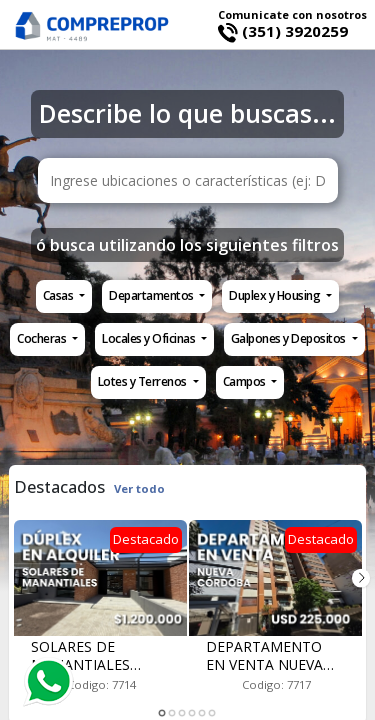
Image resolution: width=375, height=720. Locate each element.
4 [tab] (193, 714)
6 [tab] (213, 714)
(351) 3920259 (283, 31)
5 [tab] (203, 714)
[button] (64, 296)
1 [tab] (163, 714)
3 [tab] (183, 714)
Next (361, 577)
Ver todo (139, 488)
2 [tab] (173, 714)
